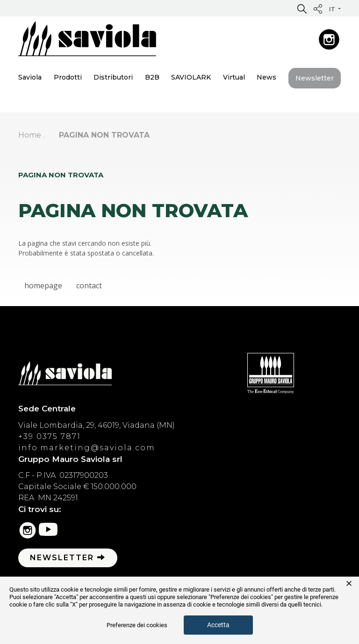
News (266, 77)
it (333, 9)
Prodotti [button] (68, 77)
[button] (302, 8)
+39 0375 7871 (50, 436)
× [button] (349, 584)
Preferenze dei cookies (137, 625)
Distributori (113, 77)
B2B (152, 77)
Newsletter (315, 78)
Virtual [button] (234, 77)
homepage (43, 285)
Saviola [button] (30, 77)
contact (89, 285)
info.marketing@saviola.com (87, 448)
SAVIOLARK (191, 77)
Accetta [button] (218, 625)
